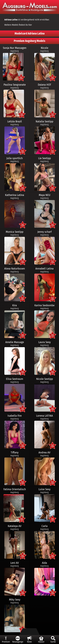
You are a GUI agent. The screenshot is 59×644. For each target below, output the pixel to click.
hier (30, 25)
